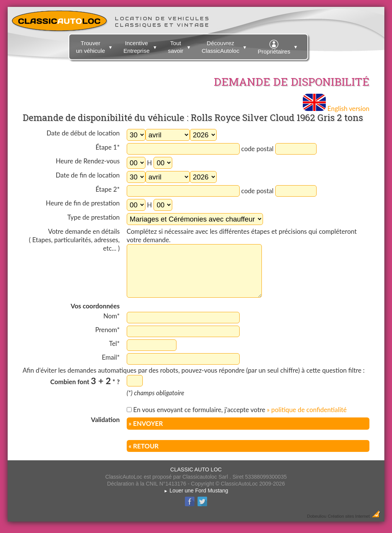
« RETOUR (144, 446)
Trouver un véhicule (95, 46)
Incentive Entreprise (141, 46)
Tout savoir (180, 46)
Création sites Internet (349, 516)
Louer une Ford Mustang (196, 491)
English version (336, 108)
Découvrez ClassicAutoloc (225, 46)
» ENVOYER (146, 423)
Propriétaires (279, 46)
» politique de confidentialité (307, 410)
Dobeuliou (317, 516)
